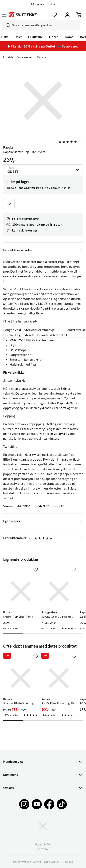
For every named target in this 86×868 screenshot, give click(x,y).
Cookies (68, 862)
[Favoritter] (54, 15)
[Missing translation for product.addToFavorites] (9, 204)
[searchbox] (45, 25)
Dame (69, 37)
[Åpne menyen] (4, 15)
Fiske (5, 37)
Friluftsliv (35, 37)
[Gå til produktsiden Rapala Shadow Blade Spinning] (21, 678)
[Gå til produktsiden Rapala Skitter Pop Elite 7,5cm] (21, 591)
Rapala (41, 57)
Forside (8, 57)
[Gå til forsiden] (23, 15)
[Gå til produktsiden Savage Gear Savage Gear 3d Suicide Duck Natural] (59, 591)
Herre (54, 37)
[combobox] (41, 25)
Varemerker (25, 57)
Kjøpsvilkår (52, 862)
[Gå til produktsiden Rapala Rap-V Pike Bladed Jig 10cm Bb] (59, 678)
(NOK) (43, 845)
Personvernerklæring (27, 862)
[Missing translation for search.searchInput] (6, 25)
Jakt (18, 37)
